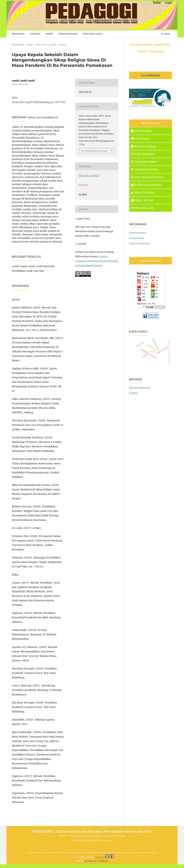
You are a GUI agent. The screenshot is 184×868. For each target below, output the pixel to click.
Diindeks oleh (142, 208)
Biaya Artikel (142, 200)
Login (169, 3)
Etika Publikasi (143, 154)
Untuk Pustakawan (139, 243)
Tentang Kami (93, 34)
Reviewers (140, 139)
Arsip (49, 34)
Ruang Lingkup (143, 146)
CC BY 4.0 (104, 856)
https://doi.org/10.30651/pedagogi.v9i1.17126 (39, 102)
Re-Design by (90, 861)
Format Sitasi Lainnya (94, 151)
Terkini (35, 34)
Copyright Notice (144, 162)
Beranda (18, 34)
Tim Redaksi (141, 131)
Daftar (157, 3)
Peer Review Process (147, 177)
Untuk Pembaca (138, 233)
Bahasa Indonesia (140, 388)
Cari (165, 34)
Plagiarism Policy (145, 169)
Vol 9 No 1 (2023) (46, 45)
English (133, 393)
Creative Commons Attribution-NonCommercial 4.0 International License (97, 261)
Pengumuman (68, 34)
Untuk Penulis (137, 238)
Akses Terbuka (143, 192)
